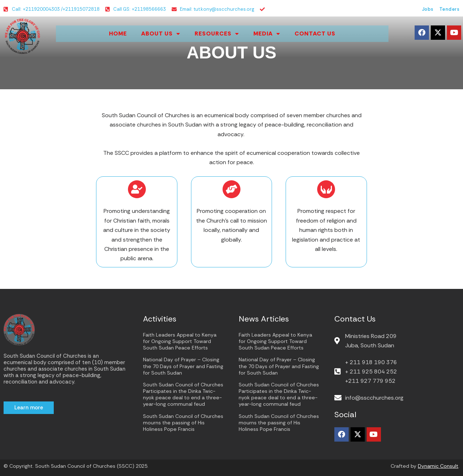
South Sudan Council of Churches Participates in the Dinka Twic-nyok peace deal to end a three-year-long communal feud (183, 394)
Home (118, 34)
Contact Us (315, 34)
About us (161, 34)
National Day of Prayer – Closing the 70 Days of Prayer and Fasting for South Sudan (183, 366)
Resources (217, 34)
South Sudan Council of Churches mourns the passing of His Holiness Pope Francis (183, 423)
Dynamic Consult (438, 466)
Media (267, 34)
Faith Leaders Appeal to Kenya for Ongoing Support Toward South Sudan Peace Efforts (180, 341)
